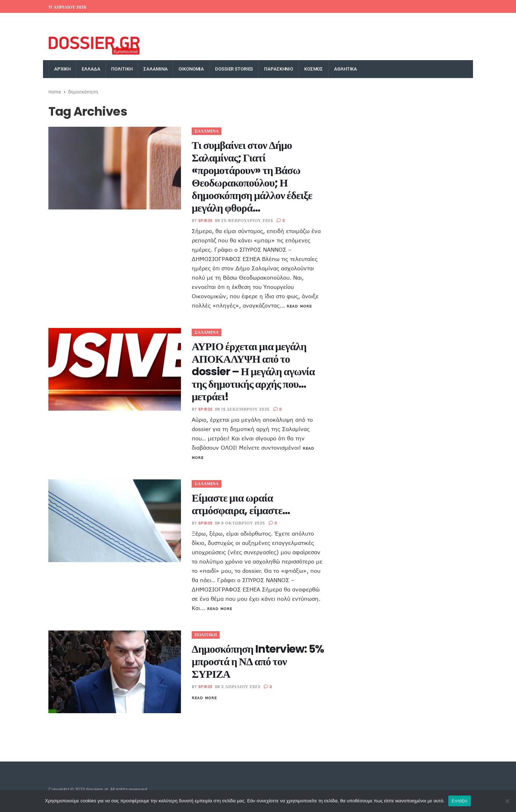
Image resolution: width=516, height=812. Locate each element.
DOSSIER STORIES (234, 69)
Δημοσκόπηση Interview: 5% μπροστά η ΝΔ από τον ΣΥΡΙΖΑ (258, 662)
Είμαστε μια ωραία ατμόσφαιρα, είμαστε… (241, 504)
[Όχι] (507, 801)
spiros (206, 221)
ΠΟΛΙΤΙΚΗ (122, 69)
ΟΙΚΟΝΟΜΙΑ (191, 69)
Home (55, 92)
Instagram (432, 22)
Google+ (404, 22)
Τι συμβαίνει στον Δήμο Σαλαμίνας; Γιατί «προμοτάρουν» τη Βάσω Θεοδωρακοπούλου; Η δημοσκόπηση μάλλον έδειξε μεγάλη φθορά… (252, 177)
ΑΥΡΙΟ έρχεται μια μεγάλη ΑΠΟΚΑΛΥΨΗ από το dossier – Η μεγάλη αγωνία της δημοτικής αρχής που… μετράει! (253, 372)
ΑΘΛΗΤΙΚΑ (345, 69)
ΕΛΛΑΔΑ (91, 69)
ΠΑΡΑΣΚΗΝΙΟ (279, 69)
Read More (299, 306)
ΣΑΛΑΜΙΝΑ (155, 69)
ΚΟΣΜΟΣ (314, 69)
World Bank (102, 22)
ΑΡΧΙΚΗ (62, 69)
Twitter (380, 22)
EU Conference (65, 22)
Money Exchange (141, 22)
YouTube (460, 22)
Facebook (353, 22)
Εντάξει (460, 801)
